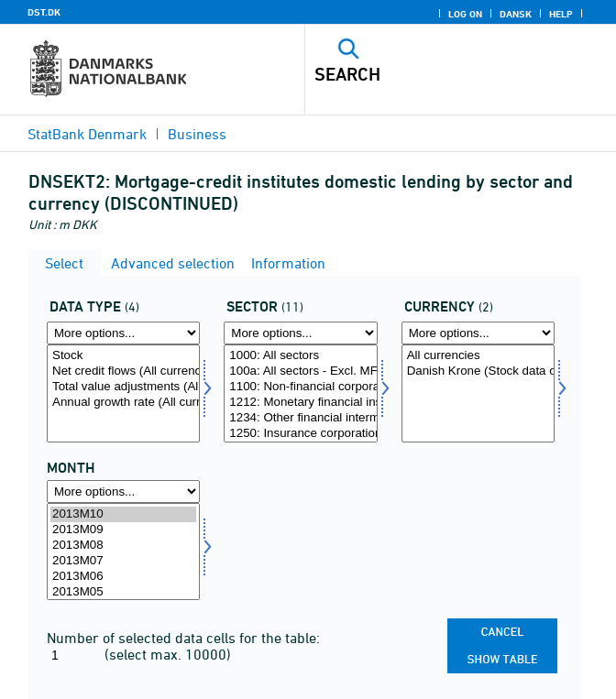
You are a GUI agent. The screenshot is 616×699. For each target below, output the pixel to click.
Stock (123, 356)
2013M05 (123, 592)
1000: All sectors (300, 356)
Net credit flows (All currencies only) (123, 371)
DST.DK (44, 12)
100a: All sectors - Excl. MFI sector (300, 371)
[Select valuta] (478, 393)
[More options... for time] (123, 491)
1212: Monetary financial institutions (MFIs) (300, 403)
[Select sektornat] (300, 393)
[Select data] (123, 393)
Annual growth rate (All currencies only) (123, 403)
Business (197, 134)
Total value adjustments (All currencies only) (123, 387)
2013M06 (123, 577)
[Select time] (123, 552)
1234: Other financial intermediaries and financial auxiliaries (300, 418)
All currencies (478, 356)
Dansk (516, 14)
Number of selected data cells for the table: (183, 638)
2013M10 (123, 514)
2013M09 (123, 530)
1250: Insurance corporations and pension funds (300, 434)
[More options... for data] (123, 333)
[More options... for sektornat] (300, 333)
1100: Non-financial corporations (300, 387)
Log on (465, 14)
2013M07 (123, 561)
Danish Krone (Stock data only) (478, 371)
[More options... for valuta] (478, 333)
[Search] (430, 74)
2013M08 (123, 546)
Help (561, 14)
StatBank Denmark (87, 134)
